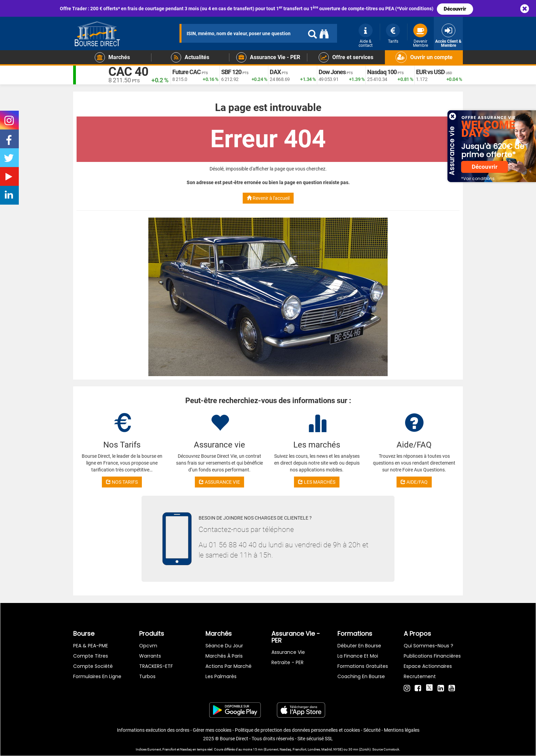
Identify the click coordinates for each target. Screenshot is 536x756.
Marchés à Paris (224, 656)
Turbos (147, 676)
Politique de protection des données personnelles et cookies (297, 730)
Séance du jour (224, 646)
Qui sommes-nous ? (428, 646)
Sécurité (372, 730)
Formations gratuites (363, 666)
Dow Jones (332, 72)
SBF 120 (231, 72)
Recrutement (420, 676)
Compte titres (91, 656)
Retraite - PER (287, 662)
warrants (150, 656)
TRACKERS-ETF (156, 666)
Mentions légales (402, 730)
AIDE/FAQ (414, 482)
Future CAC (186, 72)
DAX (275, 72)
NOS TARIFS (122, 482)
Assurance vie (288, 652)
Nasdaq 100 (382, 72)
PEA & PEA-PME (91, 646)
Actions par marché (229, 666)
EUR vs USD (430, 72)
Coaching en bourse (361, 676)
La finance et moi (358, 656)
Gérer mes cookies (212, 730)
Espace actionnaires (428, 666)
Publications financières (432, 656)
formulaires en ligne (97, 676)
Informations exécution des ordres (153, 730)
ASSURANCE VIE (219, 482)
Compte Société (93, 666)
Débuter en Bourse (359, 646)
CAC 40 (128, 72)
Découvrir (455, 9)
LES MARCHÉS (317, 482)
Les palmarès (221, 676)
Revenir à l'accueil (268, 198)
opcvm (148, 646)
